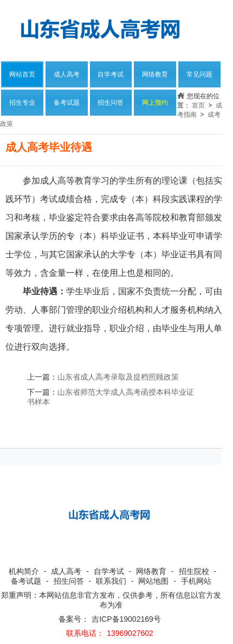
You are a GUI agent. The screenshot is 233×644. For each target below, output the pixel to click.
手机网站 (196, 581)
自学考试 (111, 74)
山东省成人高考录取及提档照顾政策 (118, 377)
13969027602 (130, 633)
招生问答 (111, 103)
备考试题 (67, 103)
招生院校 (194, 571)
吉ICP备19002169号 (126, 619)
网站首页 (22, 74)
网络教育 (155, 74)
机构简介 (24, 571)
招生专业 (22, 103)
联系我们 (111, 581)
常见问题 (199, 74)
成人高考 (67, 74)
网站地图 (153, 581)
